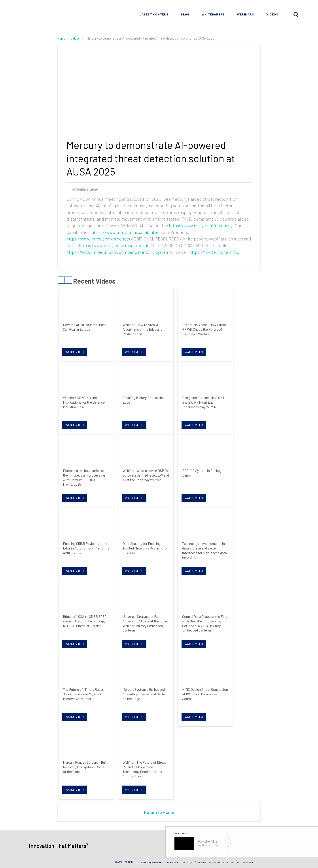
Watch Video (75, 352)
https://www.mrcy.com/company (201, 225)
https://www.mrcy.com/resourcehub (114, 245)
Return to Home (159, 812)
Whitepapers (213, 14)
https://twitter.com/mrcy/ (215, 252)
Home (62, 38)
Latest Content (154, 14)
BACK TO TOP (124, 862)
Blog (185, 14)
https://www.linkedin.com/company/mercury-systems (119, 252)
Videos (272, 14)
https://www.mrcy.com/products (98, 239)
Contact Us (172, 862)
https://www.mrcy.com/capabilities (126, 232)
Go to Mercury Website (149, 862)
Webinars (246, 14)
